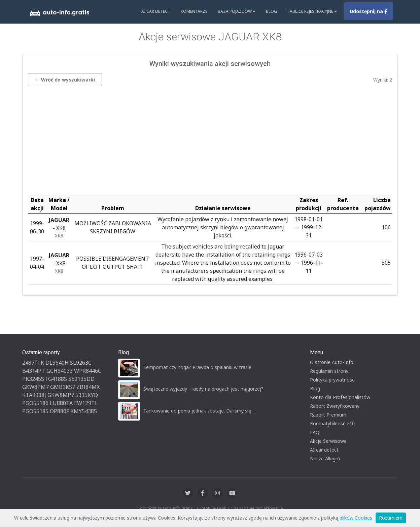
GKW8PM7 (36, 387)
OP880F (59, 411)
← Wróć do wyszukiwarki (65, 80)
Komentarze (194, 11)
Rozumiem (391, 518)
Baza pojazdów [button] (237, 11)
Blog (271, 11)
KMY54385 (84, 411)
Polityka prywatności (333, 380)
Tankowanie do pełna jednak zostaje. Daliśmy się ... (199, 411)
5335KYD (87, 395)
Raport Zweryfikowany (335, 406)
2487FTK (33, 363)
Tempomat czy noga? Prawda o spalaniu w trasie (197, 367)
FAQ (315, 432)
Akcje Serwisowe (328, 441)
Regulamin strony (329, 371)
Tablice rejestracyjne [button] (312, 11)
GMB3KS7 (63, 387)
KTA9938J (34, 395)
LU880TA (61, 403)
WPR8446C (88, 371)
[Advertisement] (210, 142)
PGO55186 (35, 403)
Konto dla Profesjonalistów (340, 397)
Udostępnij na (369, 11)
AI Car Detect (156, 11)
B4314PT (34, 371)
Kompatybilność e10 (332, 423)
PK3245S (33, 379)
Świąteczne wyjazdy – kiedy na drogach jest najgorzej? (203, 389)
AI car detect (324, 450)
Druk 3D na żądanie (236, 508)
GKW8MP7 (61, 395)
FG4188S (56, 379)
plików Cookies (356, 518)
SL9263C (81, 363)
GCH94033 (60, 371)
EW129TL (86, 403)
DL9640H (57, 363)
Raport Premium (328, 415)
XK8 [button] (59, 236)
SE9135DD (81, 379)
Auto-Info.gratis (178, 508)
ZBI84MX (88, 387)
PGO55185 (35, 411)
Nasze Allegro (325, 458)
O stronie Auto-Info (332, 362)
